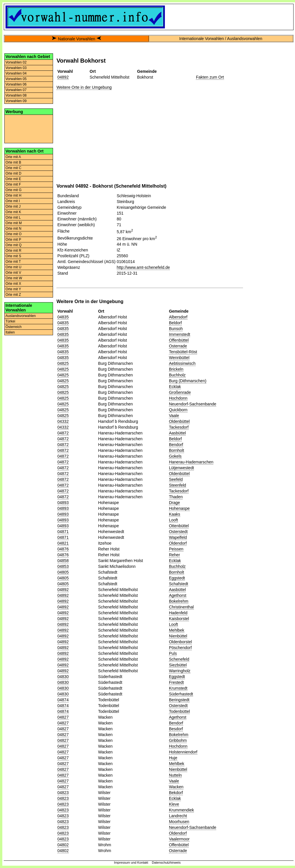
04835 (63, 317)
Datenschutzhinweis (166, 862)
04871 (63, 532)
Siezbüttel (178, 665)
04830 (63, 677)
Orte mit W (14, 278)
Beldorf (175, 323)
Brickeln (176, 369)
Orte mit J (13, 206)
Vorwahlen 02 (16, 62)
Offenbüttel (179, 340)
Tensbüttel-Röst (183, 352)
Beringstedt (179, 700)
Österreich (13, 327)
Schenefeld (179, 659)
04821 (63, 543)
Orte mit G (13, 190)
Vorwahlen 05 (16, 79)
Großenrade (180, 392)
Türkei (10, 321)
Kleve (174, 804)
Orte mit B (13, 162)
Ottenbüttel (179, 526)
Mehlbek (177, 630)
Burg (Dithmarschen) (188, 381)
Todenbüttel (179, 711)
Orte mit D (13, 173)
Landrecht (178, 816)
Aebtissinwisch (182, 363)
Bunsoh (176, 329)
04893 (63, 503)
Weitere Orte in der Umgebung (84, 87)
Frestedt (176, 682)
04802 (63, 845)
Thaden (176, 497)
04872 (63, 433)
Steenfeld (177, 485)
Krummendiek (181, 810)
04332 (63, 421)
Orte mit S (13, 256)
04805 (63, 572)
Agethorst (178, 595)
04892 (63, 77)
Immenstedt (180, 334)
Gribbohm (178, 740)
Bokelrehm (179, 601)
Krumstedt (178, 688)
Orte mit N (13, 229)
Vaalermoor (179, 839)
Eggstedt (177, 578)
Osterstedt (178, 532)
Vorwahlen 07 (16, 90)
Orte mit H (13, 195)
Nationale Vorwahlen (77, 39)
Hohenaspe (179, 508)
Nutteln (175, 775)
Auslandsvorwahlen (21, 316)
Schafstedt (179, 584)
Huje (173, 758)
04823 (63, 793)
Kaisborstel (179, 619)
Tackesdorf (179, 427)
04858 (63, 561)
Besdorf (176, 729)
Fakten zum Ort (210, 77)
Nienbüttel (178, 636)
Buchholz (177, 375)
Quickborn (178, 410)
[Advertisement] (29, 128)
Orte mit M (14, 223)
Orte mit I (13, 201)
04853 (63, 566)
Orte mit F (13, 184)
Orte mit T (13, 262)
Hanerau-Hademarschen (191, 462)
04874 (63, 700)
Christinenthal (181, 607)
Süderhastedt (181, 694)
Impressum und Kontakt (131, 862)
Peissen (176, 549)
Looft (173, 520)
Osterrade (178, 346)
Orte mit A (13, 157)
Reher (174, 555)
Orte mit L (13, 218)
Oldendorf (178, 543)
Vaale (174, 416)
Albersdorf (178, 317)
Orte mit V (13, 273)
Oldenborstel (180, 642)
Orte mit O (13, 234)
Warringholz (180, 671)
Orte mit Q (13, 245)
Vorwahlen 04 (16, 73)
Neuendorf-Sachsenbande (193, 404)
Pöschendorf (180, 648)
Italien (10, 332)
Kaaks (175, 514)
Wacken (176, 787)
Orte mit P (13, 240)
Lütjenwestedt (181, 468)
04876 (63, 549)
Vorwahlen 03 (16, 68)
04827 (63, 717)
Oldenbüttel (179, 421)
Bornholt (176, 450)
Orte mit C (13, 168)
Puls (173, 653)
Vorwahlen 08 (16, 95)
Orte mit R (13, 251)
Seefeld (176, 479)
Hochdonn (178, 398)
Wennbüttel (179, 358)
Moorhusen (179, 822)
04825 (63, 363)
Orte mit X (13, 284)
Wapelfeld (178, 537)
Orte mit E (13, 179)
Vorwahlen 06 (16, 84)
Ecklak (175, 387)
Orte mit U (13, 267)
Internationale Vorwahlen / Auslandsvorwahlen (221, 39)
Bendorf (176, 445)
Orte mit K (13, 212)
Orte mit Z (13, 295)
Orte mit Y (13, 289)
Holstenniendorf (183, 752)
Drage (174, 503)
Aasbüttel (177, 433)
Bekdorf (176, 793)
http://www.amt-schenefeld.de (143, 267)
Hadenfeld (178, 613)
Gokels (175, 456)
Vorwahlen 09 (16, 101)
